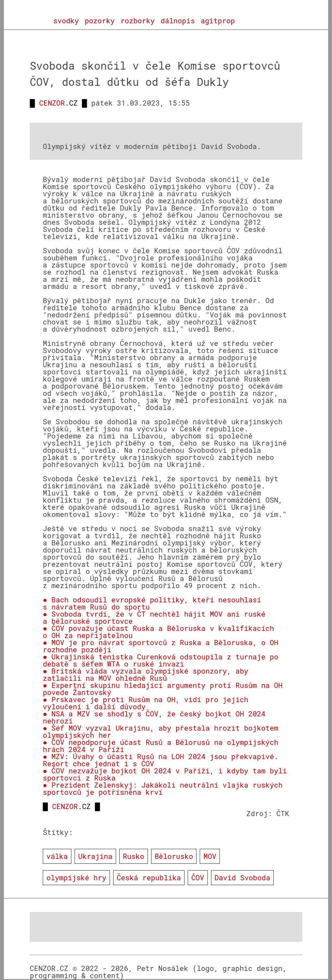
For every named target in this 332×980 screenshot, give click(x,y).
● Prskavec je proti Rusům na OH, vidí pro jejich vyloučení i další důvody (146, 703)
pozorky (100, 21)
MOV (210, 856)
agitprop (218, 21)
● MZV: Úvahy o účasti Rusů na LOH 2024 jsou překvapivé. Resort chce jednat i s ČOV (160, 760)
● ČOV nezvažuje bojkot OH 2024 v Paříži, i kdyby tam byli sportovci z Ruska (165, 774)
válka (57, 856)
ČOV (198, 877)
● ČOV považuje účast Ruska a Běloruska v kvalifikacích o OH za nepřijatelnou (158, 632)
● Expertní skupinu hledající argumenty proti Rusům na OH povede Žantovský (163, 689)
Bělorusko (174, 856)
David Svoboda (243, 877)
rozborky (138, 21)
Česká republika (149, 877)
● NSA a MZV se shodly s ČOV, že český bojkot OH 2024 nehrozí (154, 717)
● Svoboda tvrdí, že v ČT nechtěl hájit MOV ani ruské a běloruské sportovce (154, 617)
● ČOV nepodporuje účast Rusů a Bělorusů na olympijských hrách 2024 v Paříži (160, 746)
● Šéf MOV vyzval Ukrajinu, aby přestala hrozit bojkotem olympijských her (160, 731)
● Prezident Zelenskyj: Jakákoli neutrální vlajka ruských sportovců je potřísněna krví (163, 788)
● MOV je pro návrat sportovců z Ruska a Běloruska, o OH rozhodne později (160, 646)
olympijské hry (76, 877)
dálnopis (178, 21)
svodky (66, 21)
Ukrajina (95, 856)
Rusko (134, 856)
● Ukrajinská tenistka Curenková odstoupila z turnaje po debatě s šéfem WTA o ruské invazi (160, 660)
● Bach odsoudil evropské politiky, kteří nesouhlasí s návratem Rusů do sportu (152, 603)
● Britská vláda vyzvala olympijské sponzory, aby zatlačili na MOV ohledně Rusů (146, 674)
